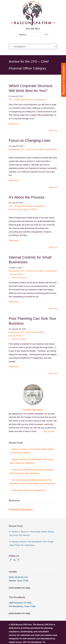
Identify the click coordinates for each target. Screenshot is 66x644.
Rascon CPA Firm (31, 209)
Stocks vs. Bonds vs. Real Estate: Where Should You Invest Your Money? (32, 451)
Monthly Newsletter (33, 410)
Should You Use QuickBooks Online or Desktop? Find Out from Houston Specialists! (32, 472)
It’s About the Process (27, 197)
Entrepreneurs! (39, 100)
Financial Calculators (21, 510)
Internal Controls (16, 209)
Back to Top (53, 131)
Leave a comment (19, 278)
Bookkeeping (14, 149)
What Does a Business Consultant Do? (29, 490)
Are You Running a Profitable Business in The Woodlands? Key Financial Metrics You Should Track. (33, 482)
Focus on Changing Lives (30, 140)
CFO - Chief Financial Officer (21, 100)
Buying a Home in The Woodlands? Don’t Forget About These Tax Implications (32, 461)
